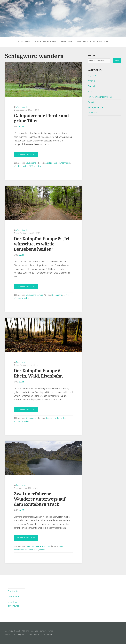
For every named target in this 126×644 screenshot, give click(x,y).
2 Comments (21, 362)
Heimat (67, 295)
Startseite (24, 42)
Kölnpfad (18, 298)
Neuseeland (19, 549)
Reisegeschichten (46, 42)
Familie (56, 163)
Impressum (14, 597)
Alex (22, 126)
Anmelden (48, 635)
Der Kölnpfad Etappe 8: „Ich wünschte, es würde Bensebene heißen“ (43, 244)
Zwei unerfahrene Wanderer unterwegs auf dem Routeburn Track (40, 499)
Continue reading (25, 155)
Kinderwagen (66, 163)
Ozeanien (30, 546)
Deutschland (31, 163)
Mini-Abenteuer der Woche (93, 42)
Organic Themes (25, 635)
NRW (32, 166)
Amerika (92, 81)
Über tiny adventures (14, 604)
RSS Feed (38, 635)
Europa (40, 295)
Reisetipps (67, 42)
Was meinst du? (22, 107)
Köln (16, 166)
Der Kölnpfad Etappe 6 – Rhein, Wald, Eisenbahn (39, 373)
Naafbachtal (24, 166)
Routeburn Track (32, 549)
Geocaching (58, 295)
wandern (39, 166)
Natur (61, 546)
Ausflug (49, 163)
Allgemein (92, 76)
